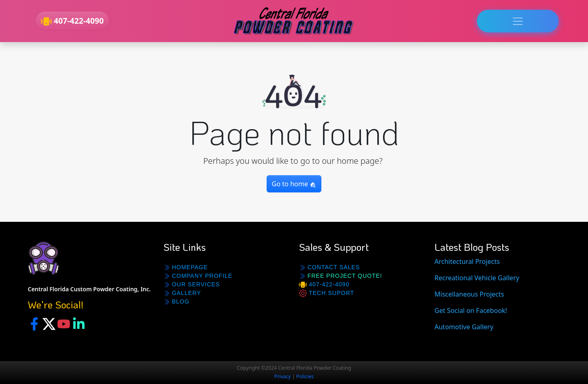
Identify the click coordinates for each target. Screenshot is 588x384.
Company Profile (198, 276)
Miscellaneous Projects (469, 294)
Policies (305, 376)
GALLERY (182, 293)
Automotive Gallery (464, 327)
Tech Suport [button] (326, 293)
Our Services (192, 285)
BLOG (176, 302)
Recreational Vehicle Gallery (477, 278)
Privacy (283, 376)
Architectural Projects (467, 261)
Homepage (186, 267)
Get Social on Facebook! (471, 310)
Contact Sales (329, 267)
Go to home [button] (294, 184)
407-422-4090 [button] (72, 21)
